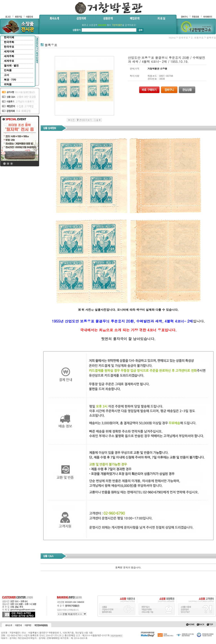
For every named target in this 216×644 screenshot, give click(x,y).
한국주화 (9, 42)
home (172, 38)
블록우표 (211, 38)
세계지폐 (9, 51)
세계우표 (9, 61)
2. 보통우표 (197, 38)
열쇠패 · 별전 (11, 66)
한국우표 (9, 47)
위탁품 (8, 84)
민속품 (8, 70)
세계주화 (9, 56)
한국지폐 (9, 37)
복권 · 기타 (10, 80)
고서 (6, 75)
